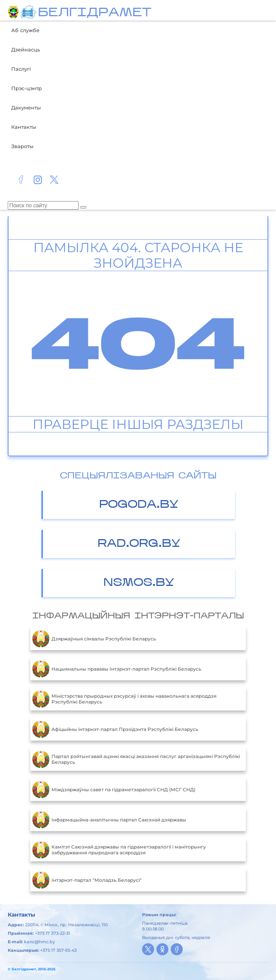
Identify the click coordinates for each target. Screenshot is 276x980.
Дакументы (26, 108)
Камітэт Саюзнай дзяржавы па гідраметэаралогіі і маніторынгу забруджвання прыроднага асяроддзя (119, 850)
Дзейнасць (26, 50)
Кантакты (24, 127)
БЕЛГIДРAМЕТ (95, 13)
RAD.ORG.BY (139, 544)
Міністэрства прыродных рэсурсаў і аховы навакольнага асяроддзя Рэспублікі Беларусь (124, 699)
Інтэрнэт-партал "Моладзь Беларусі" (87, 880)
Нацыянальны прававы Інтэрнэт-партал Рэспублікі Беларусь (117, 669)
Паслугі (21, 69)
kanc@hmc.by (39, 942)
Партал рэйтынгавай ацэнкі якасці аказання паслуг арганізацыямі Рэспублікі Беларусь (136, 759)
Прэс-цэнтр (27, 88)
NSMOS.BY (139, 583)
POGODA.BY (139, 505)
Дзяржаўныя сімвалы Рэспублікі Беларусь (94, 639)
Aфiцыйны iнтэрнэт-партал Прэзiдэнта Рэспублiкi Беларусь (115, 729)
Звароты (22, 146)
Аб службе (25, 30)
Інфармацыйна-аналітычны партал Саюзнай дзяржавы (109, 820)
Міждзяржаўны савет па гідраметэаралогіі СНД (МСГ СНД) (114, 789)
